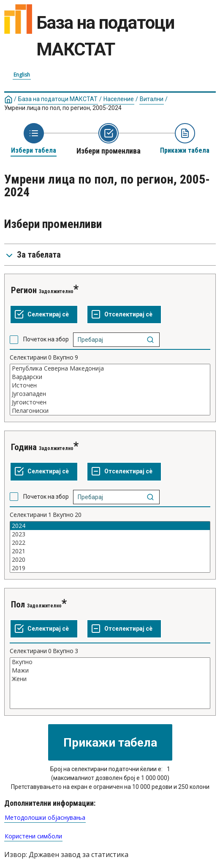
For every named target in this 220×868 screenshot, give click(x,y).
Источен (110, 385)
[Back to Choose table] (34, 139)
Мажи (110, 670)
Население (119, 99)
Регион (24, 290)
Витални (152, 99)
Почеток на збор (46, 339)
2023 (110, 534)
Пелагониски (110, 411)
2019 (110, 568)
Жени (110, 679)
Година (24, 447)
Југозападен (110, 394)
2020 (110, 560)
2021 (110, 551)
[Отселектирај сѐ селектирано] (124, 315)
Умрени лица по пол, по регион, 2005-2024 (63, 108)
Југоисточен (110, 402)
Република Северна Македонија (110, 368)
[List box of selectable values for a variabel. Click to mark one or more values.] (110, 390)
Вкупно (110, 662)
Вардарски (110, 377)
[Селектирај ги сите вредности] (44, 315)
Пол (18, 604)
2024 (110, 526)
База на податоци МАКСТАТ (58, 99)
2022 (110, 543)
